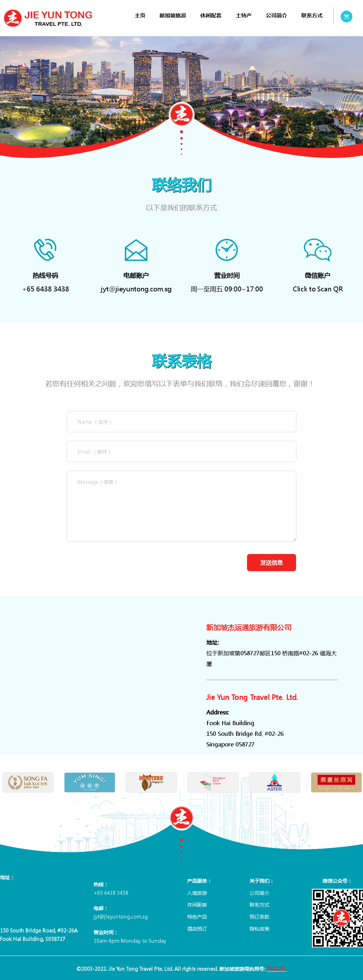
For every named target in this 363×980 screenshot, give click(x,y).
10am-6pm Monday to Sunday (130, 941)
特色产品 (197, 916)
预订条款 (259, 916)
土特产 (244, 15)
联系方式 (312, 15)
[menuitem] (140, 15)
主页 (140, 15)
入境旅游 (197, 893)
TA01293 (277, 969)
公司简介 (277, 15)
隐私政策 (259, 929)
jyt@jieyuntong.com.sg (136, 289)
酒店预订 (197, 929)
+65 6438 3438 (46, 289)
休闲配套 (211, 15)
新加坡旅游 (173, 15)
